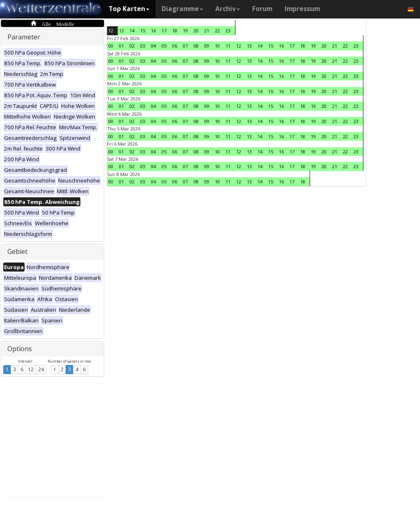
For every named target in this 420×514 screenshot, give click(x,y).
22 (217, 31)
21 (207, 31)
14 (132, 31)
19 (185, 31)
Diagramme (182, 9)
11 (228, 46)
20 (196, 31)
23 (228, 31)
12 (31, 369)
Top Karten (129, 9)
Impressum (302, 9)
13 (121, 31)
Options (20, 349)
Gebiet (17, 251)
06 (175, 46)
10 (217, 46)
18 (175, 31)
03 (143, 46)
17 (164, 31)
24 (41, 369)
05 (164, 46)
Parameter (24, 37)
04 (153, 46)
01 (121, 46)
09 (207, 46)
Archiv (228, 9)
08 (196, 46)
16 (153, 31)
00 (111, 46)
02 (132, 46)
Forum (262, 9)
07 (185, 46)
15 (143, 31)
